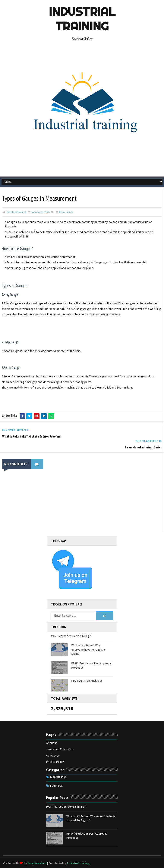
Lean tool (56, 786)
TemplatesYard (37, 863)
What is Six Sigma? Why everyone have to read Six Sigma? (88, 649)
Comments (66, 212)
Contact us (53, 755)
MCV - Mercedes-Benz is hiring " (71, 636)
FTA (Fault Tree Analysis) (87, 680)
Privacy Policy (55, 761)
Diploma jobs (58, 777)
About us (52, 743)
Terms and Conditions (60, 749)
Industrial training (82, 19)
